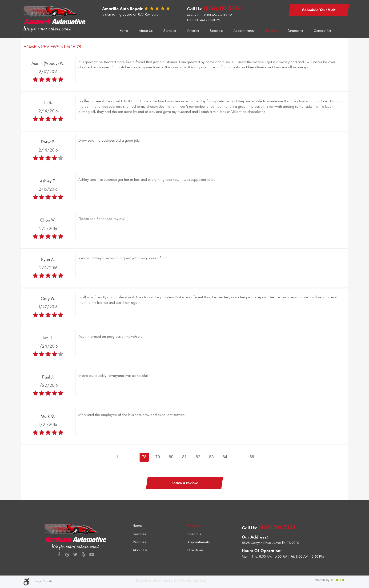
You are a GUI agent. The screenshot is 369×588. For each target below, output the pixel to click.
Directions (295, 31)
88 (252, 457)
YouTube (92, 555)
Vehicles (193, 31)
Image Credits (43, 581)
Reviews (271, 31)
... (131, 457)
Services (170, 31)
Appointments (244, 31)
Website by (330, 581)
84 (225, 457)
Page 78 (73, 47)
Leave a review (185, 483)
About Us (146, 31)
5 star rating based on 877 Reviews (130, 14)
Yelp (84, 555)
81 (184, 457)
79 (158, 457)
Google (67, 555)
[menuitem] (124, 31)
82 (198, 457)
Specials (216, 31)
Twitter (75, 555)
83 (212, 457)
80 (171, 457)
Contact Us (322, 31)
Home (124, 31)
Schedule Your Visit (319, 10)
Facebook (59, 555)
